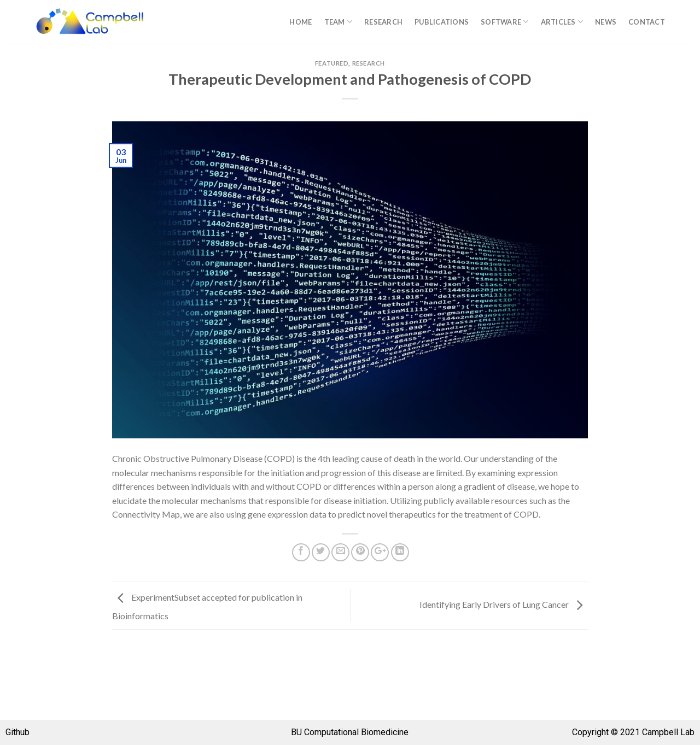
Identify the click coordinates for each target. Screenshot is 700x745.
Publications (442, 22)
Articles (562, 22)
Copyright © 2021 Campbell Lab (633, 732)
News (606, 22)
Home (301, 22)
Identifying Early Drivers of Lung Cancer (504, 604)
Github (17, 732)
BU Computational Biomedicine (350, 732)
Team (338, 22)
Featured (332, 63)
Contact (647, 22)
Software (505, 22)
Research (383, 22)
